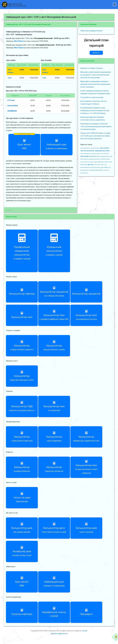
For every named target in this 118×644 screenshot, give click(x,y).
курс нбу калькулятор (87, 151)
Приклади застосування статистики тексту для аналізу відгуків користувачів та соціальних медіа (96, 126)
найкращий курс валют (102, 151)
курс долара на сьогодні (94, 159)
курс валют (104, 167)
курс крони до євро (95, 148)
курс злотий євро (105, 154)
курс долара (85, 156)
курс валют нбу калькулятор (87, 162)
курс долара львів (105, 156)
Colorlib (84, 631)
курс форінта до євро (101, 162)
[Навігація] (115, 4)
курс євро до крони (85, 148)
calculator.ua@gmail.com (59, 634)
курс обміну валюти (105, 159)
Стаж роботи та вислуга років (92, 97)
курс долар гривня (96, 154)
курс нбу (90, 165)
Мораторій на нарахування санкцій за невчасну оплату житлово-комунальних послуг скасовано (95, 84)
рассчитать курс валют (99, 165)
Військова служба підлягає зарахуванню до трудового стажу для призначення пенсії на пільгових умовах (96, 75)
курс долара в (105, 148)
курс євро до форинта (86, 154)
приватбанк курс (95, 156)
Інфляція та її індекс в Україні (91, 68)
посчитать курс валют (96, 170)
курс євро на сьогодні (95, 167)
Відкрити (96, 53)
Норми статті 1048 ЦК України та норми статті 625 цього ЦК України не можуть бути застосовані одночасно (95, 136)
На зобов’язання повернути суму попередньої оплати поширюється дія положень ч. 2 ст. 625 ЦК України (95, 111)
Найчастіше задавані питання (91, 31)
